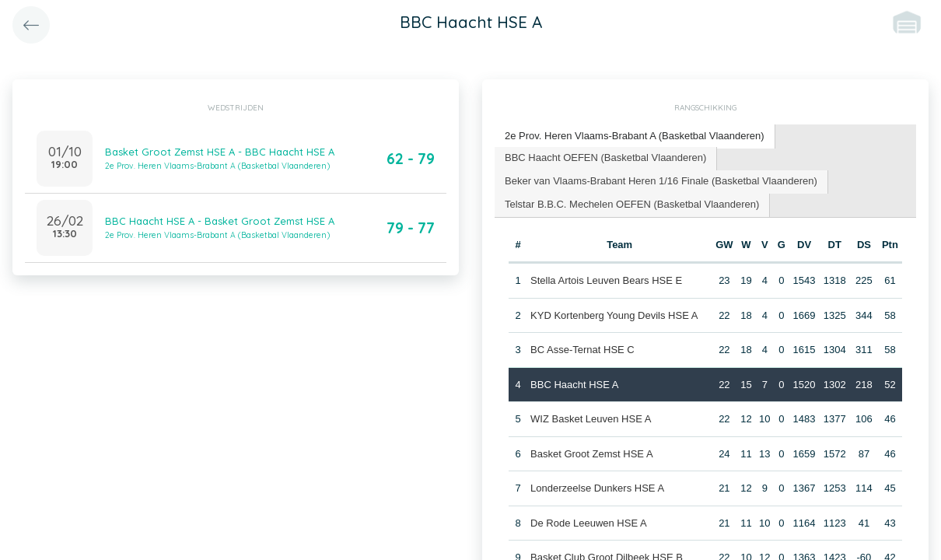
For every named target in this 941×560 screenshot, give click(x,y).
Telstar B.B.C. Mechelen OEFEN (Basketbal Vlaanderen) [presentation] (632, 204)
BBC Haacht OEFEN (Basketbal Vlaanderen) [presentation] (605, 157)
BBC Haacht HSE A (574, 385)
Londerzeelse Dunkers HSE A (597, 488)
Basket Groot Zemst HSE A (592, 454)
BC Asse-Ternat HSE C (582, 350)
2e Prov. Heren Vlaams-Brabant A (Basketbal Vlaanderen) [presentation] (635, 136)
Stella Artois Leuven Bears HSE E (606, 280)
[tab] (635, 136)
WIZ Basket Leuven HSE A (591, 419)
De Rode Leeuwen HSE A (589, 523)
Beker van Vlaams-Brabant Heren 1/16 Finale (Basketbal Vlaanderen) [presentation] (661, 181)
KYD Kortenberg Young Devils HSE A (614, 315)
